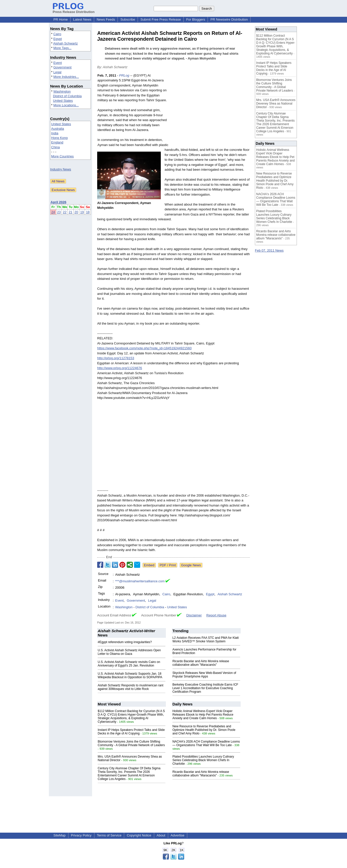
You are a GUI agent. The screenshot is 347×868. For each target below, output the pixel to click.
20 (76, 212)
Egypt (58, 39)
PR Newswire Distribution (229, 19)
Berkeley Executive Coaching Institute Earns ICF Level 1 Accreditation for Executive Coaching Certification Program (205, 688)
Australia (58, 129)
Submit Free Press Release (161, 19)
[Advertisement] (212, 110)
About (161, 835)
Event (58, 63)
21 (70, 212)
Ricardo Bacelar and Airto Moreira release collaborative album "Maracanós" (201, 663)
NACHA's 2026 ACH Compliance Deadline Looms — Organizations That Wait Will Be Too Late (206, 743)
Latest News (82, 19)
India (55, 133)
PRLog (124, 75)
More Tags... (62, 48)
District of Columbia (67, 96)
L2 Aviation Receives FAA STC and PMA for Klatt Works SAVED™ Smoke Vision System (206, 640)
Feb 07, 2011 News (269, 250)
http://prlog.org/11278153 (116, 358)
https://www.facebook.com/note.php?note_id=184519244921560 (144, 348)
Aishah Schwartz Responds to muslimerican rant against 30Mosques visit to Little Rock (131, 687)
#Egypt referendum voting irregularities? (125, 642)
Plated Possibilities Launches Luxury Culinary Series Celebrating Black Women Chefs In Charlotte (203, 760)
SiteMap (60, 835)
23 (59, 212)
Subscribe (128, 19)
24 (53, 212)
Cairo (57, 34)
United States (63, 101)
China (55, 147)
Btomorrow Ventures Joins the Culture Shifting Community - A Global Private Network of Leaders (131, 743)
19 (82, 212)
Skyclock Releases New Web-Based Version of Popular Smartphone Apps (204, 675)
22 (65, 212)
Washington (62, 91)
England (57, 142)
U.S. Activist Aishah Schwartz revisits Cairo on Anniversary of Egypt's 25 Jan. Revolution (129, 664)
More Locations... (66, 105)
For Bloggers (196, 19)
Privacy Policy (81, 835)
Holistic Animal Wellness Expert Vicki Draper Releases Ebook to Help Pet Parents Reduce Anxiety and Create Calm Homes (203, 715)
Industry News (61, 169)
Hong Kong (59, 138)
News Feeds (106, 19)
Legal (57, 72)
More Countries (62, 156)
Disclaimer (194, 615)
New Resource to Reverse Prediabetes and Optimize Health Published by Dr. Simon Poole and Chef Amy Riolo (204, 730)
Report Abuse (216, 615)
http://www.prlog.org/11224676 (120, 368)
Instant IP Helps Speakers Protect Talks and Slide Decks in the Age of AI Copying (131, 732)
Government (63, 67)
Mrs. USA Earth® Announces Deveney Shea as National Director (276, 104)
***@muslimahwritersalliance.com (140, 581)
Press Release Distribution (74, 10)
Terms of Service (109, 835)
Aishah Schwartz (66, 43)
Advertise (178, 835)
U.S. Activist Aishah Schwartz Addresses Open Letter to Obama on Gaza (129, 652)
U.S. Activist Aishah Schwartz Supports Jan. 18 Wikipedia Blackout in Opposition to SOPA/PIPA (130, 675)
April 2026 (59, 202)
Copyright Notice (139, 835)
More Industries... (66, 77)
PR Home (61, 19)
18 (88, 212)
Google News (191, 565)
